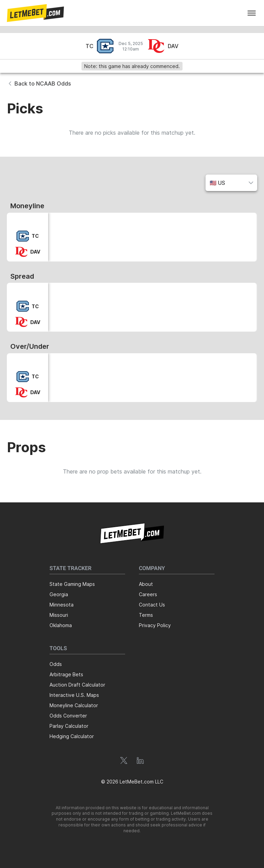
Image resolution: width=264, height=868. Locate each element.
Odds (56, 664)
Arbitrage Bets (66, 674)
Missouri (59, 615)
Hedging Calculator (72, 736)
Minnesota (62, 605)
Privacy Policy (155, 625)
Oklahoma (61, 625)
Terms (146, 615)
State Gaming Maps (72, 584)
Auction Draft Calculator (77, 685)
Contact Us (152, 605)
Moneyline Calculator (74, 705)
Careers (148, 594)
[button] (35, 13)
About (146, 584)
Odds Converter (68, 716)
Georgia (59, 594)
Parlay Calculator (69, 726)
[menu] (252, 13)
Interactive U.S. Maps (74, 695)
